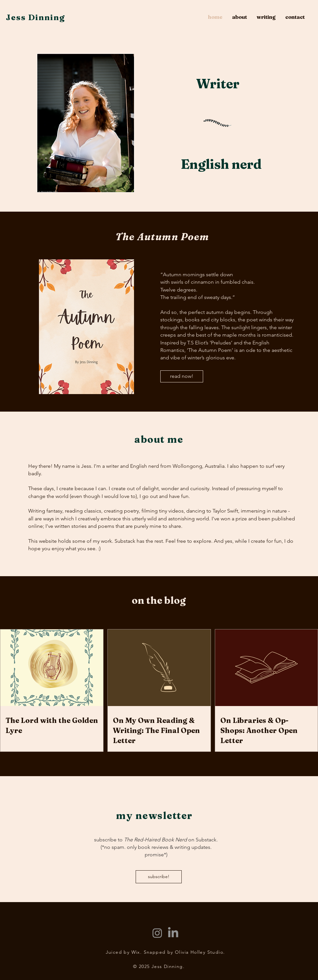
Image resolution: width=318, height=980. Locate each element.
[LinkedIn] (173, 933)
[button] (266, 17)
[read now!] (182, 376)
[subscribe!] (159, 877)
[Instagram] (157, 933)
